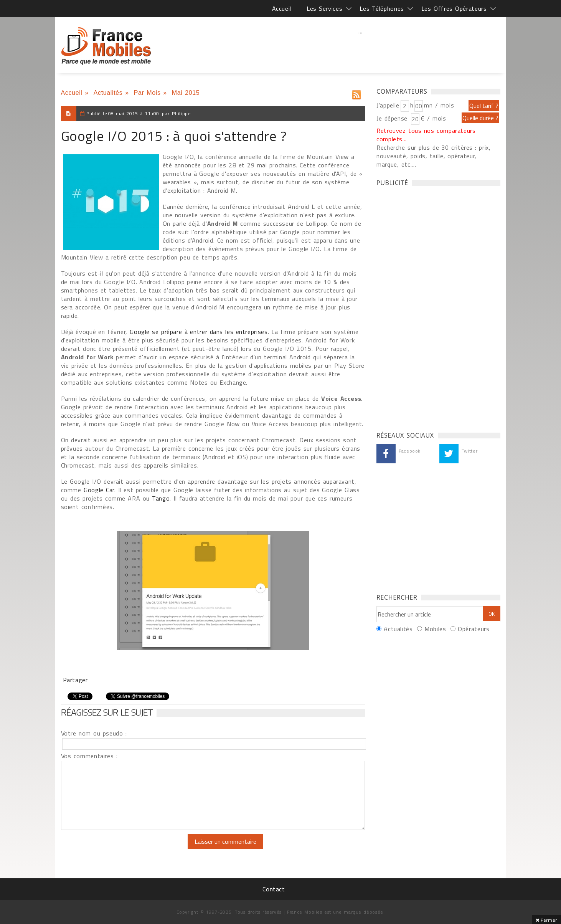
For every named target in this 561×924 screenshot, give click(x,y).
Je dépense (393, 118)
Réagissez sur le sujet (107, 712)
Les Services (324, 8)
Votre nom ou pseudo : (94, 733)
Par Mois (147, 93)
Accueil (282, 8)
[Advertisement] (361, 48)
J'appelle (388, 105)
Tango (161, 498)
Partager (75, 680)
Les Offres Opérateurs (454, 8)
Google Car (99, 490)
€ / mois (433, 118)
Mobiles (435, 629)
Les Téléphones (382, 8)
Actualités (108, 93)
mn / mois (439, 105)
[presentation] (125, 849)
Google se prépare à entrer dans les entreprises (199, 332)
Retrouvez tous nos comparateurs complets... (426, 135)
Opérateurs (474, 629)
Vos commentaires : (89, 756)
